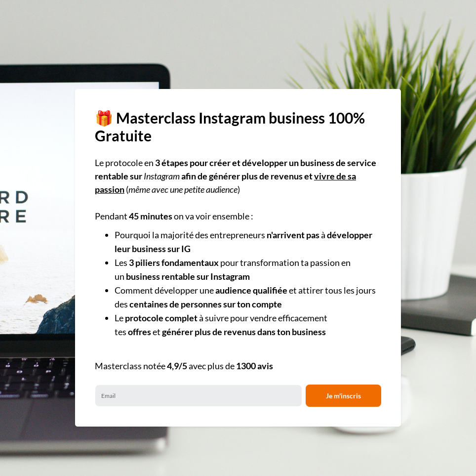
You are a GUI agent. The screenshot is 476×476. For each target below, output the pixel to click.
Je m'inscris (343, 396)
